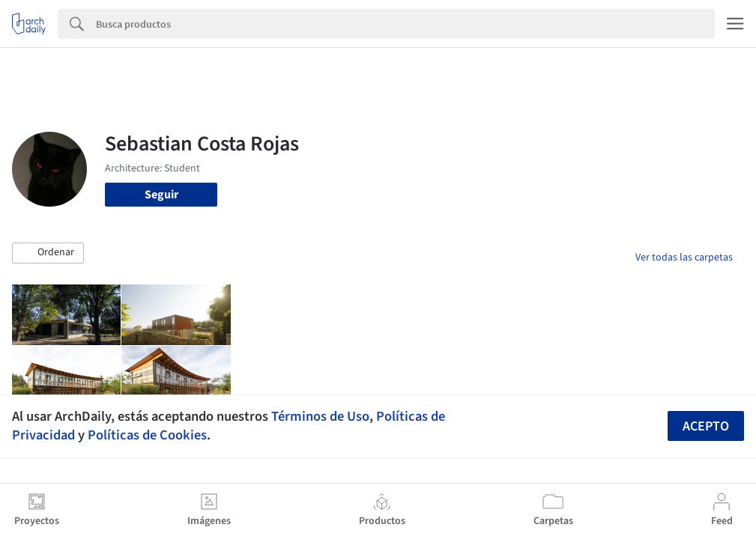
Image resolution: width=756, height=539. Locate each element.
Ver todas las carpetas (684, 258)
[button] (48, 253)
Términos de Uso (320, 416)
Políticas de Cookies (147, 435)
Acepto (706, 426)
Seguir (161, 195)
